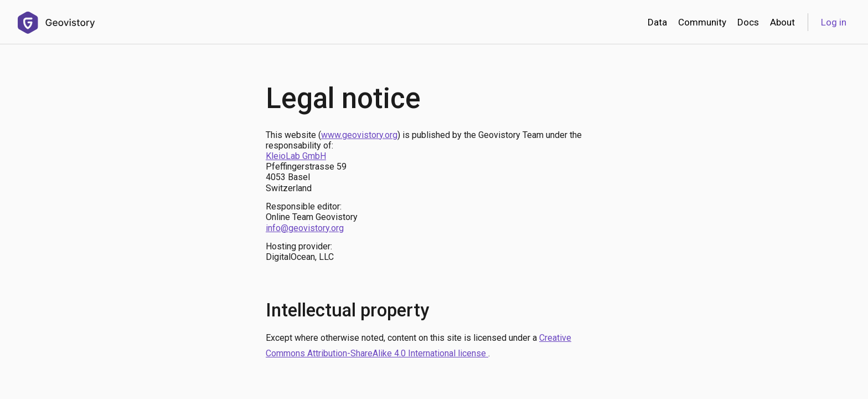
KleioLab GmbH (296, 156)
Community (702, 22)
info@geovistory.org (305, 228)
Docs (748, 22)
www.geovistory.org (359, 135)
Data (657, 22)
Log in (834, 22)
